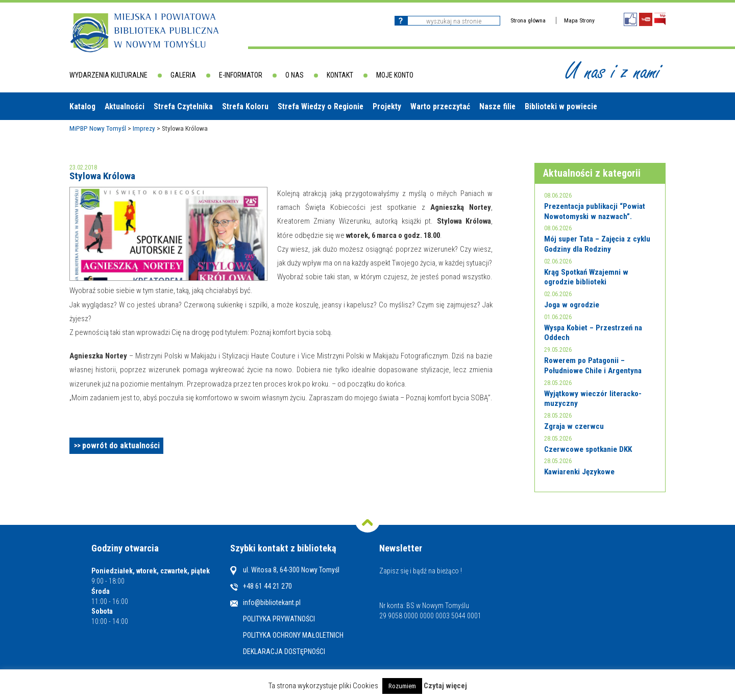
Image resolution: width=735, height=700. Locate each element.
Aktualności (125, 106)
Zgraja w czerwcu (574, 426)
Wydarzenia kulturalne (108, 75)
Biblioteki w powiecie (561, 106)
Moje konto (395, 75)
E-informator (241, 75)
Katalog (82, 106)
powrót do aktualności (121, 445)
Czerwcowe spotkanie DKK (588, 449)
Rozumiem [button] (402, 686)
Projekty (387, 106)
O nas (295, 75)
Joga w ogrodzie (572, 305)
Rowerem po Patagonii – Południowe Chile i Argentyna (593, 366)
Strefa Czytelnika (183, 106)
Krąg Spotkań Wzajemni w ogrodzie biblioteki (586, 277)
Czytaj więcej (445, 686)
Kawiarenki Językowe (579, 472)
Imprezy (144, 128)
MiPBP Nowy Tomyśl (98, 128)
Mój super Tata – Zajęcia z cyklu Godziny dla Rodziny (597, 244)
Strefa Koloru (245, 106)
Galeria (183, 75)
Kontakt (340, 75)
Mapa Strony (579, 20)
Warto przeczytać (440, 106)
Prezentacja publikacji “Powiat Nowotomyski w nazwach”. (595, 211)
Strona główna (528, 20)
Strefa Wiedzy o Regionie (321, 106)
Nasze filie (497, 106)
